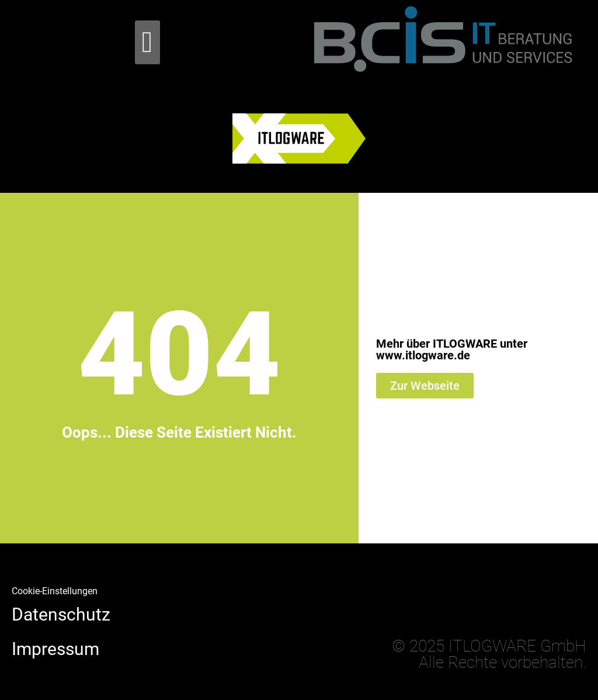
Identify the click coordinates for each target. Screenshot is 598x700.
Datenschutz (61, 614)
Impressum (55, 649)
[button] (147, 42)
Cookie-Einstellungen (55, 591)
